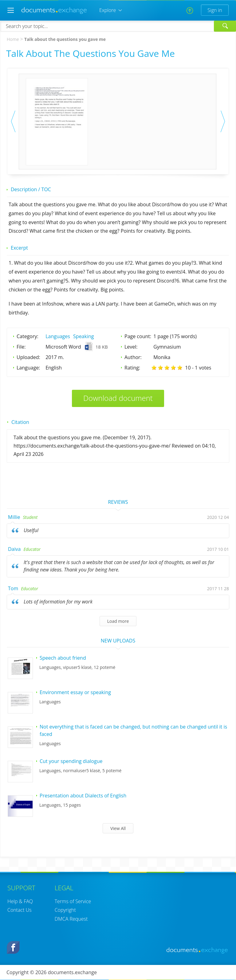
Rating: (132, 368)
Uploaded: (28, 357)
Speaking (83, 336)
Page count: (138, 336)
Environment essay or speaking (75, 692)
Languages (58, 336)
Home (13, 39)
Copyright (65, 910)
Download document (118, 398)
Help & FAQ (20, 901)
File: (21, 347)
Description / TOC (31, 189)
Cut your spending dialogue (71, 761)
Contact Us (20, 910)
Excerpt (19, 248)
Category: (28, 336)
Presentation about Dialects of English (83, 796)
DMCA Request (71, 919)
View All (118, 828)
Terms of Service (73, 901)
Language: (28, 368)
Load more (118, 621)
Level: (131, 347)
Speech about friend (63, 658)
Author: (133, 357)
